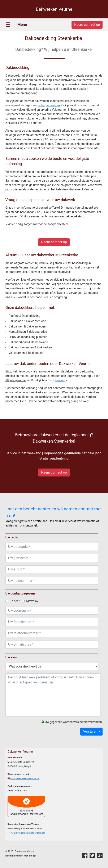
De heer (12, 601)
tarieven (60, 380)
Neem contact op (54, 242)
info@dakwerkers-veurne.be (25, 779)
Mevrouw (30, 601)
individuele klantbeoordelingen (27, 833)
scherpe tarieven (49, 105)
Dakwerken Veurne (54, 9)
